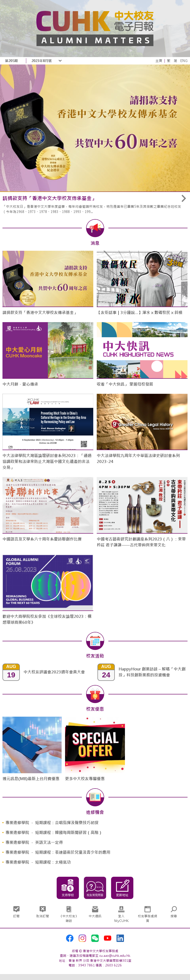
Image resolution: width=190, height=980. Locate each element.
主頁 (159, 61)
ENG (184, 61)
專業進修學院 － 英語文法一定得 (34, 843)
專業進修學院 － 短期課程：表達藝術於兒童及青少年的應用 (58, 852)
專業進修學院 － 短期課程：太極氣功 (38, 862)
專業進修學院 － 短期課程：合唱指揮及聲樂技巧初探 (52, 823)
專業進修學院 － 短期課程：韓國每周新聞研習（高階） (54, 833)
